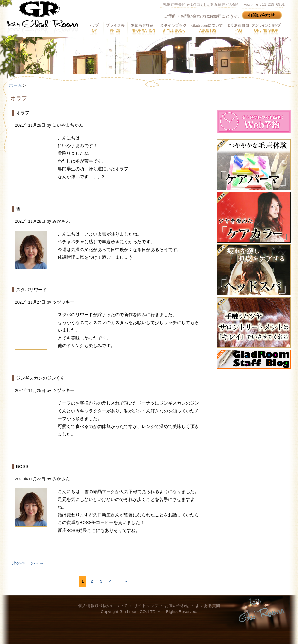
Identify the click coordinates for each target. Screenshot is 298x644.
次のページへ (28, 563)
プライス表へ (115, 29)
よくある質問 (208, 606)
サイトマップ (146, 606)
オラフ (23, 113)
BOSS (22, 466)
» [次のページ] (126, 581)
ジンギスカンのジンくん (40, 378)
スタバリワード (32, 290)
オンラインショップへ (266, 29)
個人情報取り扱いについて (103, 606)
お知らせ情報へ (143, 29)
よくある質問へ (238, 29)
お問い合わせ (177, 606)
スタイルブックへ (173, 29)
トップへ (94, 29)
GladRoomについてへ (207, 29)
